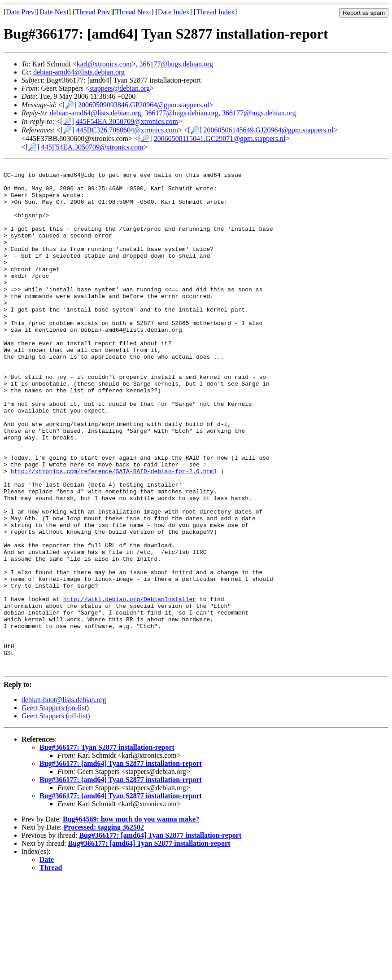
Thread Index (215, 12)
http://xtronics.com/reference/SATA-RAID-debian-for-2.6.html (114, 533)
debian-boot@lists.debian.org (64, 801)
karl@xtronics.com (104, 64)
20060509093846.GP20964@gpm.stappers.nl (144, 105)
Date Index (174, 12)
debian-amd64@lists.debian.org (79, 72)
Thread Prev (93, 12)
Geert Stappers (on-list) (55, 809)
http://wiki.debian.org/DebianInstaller (130, 686)
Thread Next (133, 12)
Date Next (54, 12)
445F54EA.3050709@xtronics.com (127, 121)
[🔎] (69, 105)
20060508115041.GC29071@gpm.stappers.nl (220, 138)
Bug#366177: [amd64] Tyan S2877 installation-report (121, 864)
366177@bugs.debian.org (176, 64)
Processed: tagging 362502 (104, 928)
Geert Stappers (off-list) (56, 817)
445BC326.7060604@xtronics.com (127, 130)
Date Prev (20, 12)
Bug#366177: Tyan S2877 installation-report (107, 848)
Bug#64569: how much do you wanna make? (131, 920)
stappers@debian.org (120, 88)
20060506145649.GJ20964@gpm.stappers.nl (269, 130)
